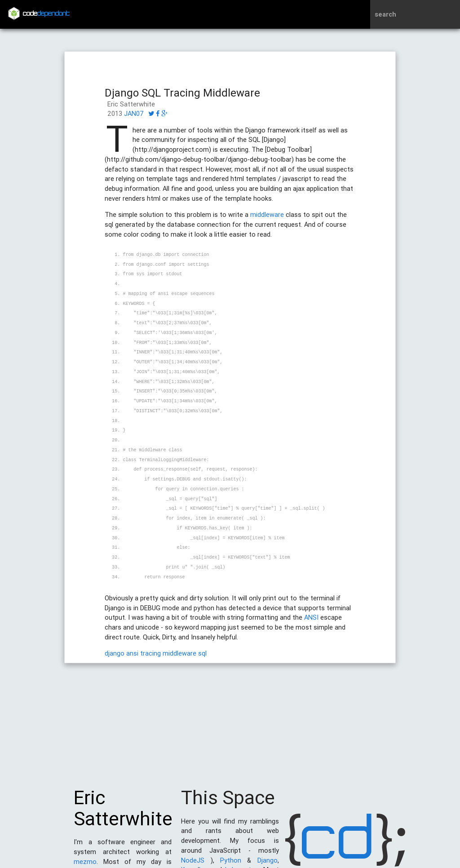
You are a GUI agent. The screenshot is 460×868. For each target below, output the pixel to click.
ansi (132, 653)
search (385, 14)
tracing (150, 653)
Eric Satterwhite (123, 813)
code (46, 14)
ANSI (311, 617)
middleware (267, 214)
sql (202, 653)
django (115, 653)
